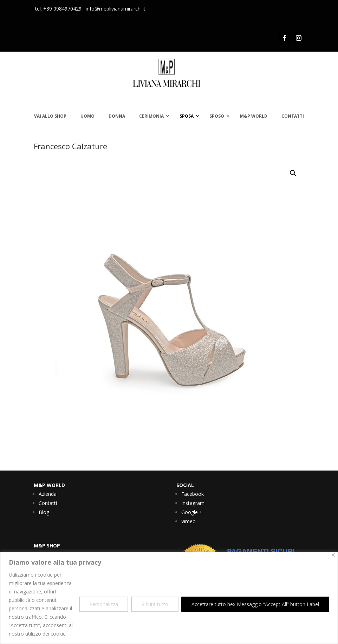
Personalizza (104, 604)
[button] (293, 173)
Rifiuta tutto (155, 604)
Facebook (193, 494)
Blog (44, 512)
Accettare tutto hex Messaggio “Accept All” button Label (255, 604)
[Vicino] (333, 555)
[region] (169, 598)
